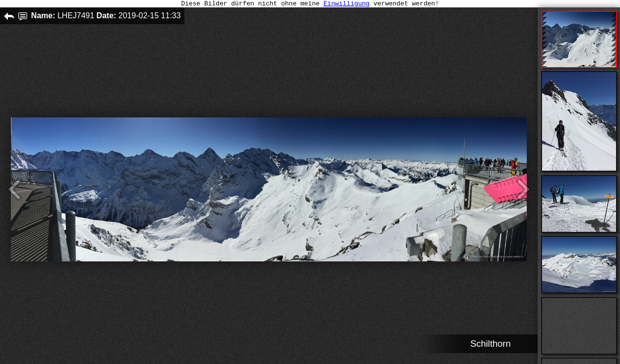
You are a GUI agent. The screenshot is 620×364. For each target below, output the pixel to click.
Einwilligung (347, 4)
